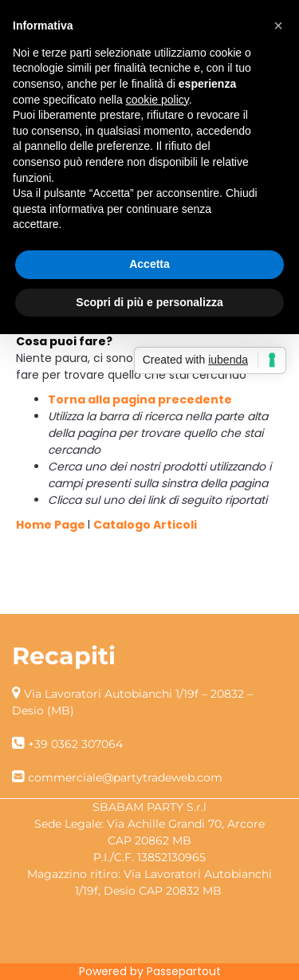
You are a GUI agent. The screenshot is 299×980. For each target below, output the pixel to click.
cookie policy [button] (157, 100)
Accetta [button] (149, 264)
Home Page (52, 525)
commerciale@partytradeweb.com (125, 777)
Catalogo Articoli (145, 525)
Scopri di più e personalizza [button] (149, 302)
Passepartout (184, 971)
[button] (278, 26)
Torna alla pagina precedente (140, 399)
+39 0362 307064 (75, 744)
